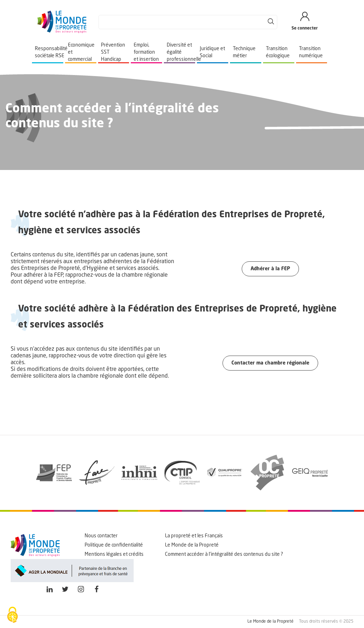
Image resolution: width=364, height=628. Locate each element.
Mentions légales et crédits (114, 554)
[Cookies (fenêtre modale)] (12, 616)
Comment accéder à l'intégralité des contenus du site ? (224, 554)
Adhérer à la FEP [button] (270, 269)
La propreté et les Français (194, 536)
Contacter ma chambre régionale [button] (270, 363)
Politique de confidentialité (114, 545)
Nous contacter (101, 536)
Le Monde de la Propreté (192, 545)
